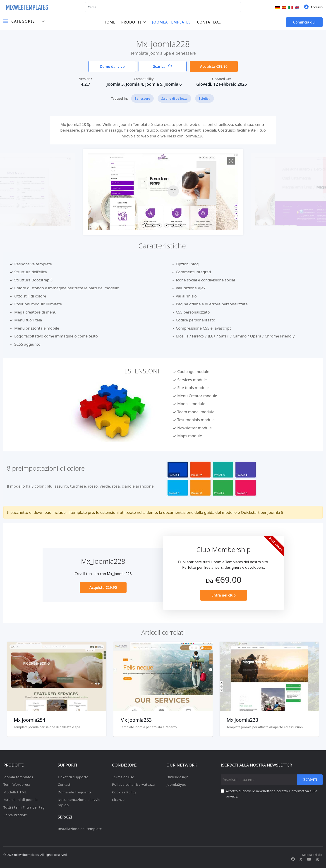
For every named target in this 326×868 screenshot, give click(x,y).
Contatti (65, 784)
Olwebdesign (177, 777)
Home (109, 22)
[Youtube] (309, 859)
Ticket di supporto (73, 777)
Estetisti (205, 98)
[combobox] (163, 7)
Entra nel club (224, 595)
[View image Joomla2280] (231, 161)
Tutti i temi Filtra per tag (24, 807)
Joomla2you (176, 784)
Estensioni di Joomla (20, 800)
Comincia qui (304, 22)
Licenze (118, 800)
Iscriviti (310, 779)
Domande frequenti (74, 792)
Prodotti (131, 22)
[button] (145, 226)
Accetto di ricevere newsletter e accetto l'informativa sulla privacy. (272, 794)
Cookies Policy (124, 792)
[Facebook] (293, 859)
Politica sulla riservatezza (133, 784)
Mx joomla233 (242, 720)
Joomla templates (171, 22)
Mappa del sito (312, 855)
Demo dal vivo (112, 66)
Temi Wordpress (17, 784)
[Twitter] (301, 859)
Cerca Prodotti (16, 815)
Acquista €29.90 (214, 66)
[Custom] (317, 859)
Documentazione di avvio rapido (79, 802)
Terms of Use (123, 777)
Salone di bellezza (174, 98)
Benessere (142, 98)
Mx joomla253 (136, 720)
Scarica (162, 66)
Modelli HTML (15, 792)
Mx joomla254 (30, 720)
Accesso (313, 7)
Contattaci (209, 22)
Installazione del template (80, 829)
